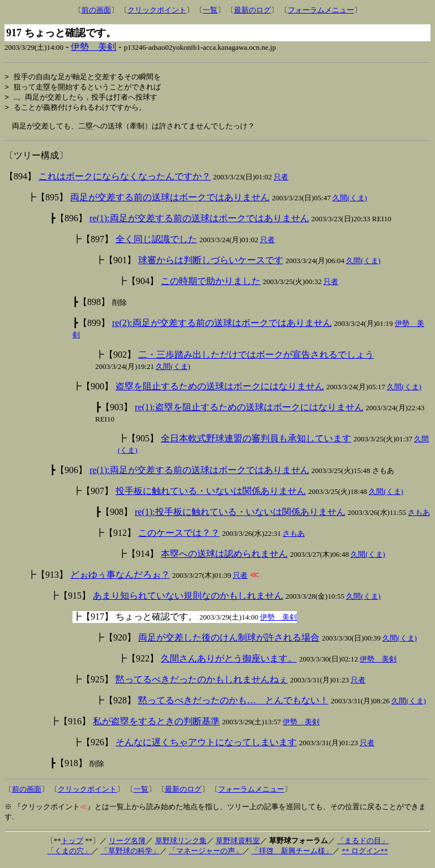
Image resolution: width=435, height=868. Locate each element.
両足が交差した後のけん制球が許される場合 (229, 642)
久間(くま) (350, 202)
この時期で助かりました (211, 285)
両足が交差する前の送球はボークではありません (170, 202)
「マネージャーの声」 (206, 855)
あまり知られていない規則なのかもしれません (188, 600)
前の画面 (96, 10)
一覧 (210, 10)
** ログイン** (364, 855)
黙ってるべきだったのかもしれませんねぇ (202, 684)
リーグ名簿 (127, 845)
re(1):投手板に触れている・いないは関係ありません (240, 516)
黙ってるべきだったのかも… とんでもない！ (233, 705)
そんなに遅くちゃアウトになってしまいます (206, 747)
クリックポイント (157, 10)
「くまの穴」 (69, 855)
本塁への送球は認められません (224, 558)
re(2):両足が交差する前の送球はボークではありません (222, 327)
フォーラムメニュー (321, 10)
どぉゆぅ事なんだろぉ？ (120, 579)
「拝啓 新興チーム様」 (292, 855)
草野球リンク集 (181, 845)
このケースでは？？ (179, 537)
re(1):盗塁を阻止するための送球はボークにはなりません (249, 412)
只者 (281, 181)
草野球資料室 (238, 845)
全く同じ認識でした (156, 244)
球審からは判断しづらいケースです (211, 265)
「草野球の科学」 (130, 855)
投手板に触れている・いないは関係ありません (211, 495)
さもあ (419, 517)
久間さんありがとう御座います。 (229, 663)
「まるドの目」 (363, 845)
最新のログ (252, 10)
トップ (72, 845)
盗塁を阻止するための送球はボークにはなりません (220, 391)
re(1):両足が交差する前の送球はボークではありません (199, 223)
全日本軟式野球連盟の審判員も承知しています (256, 443)
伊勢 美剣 (93, 47)
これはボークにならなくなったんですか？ (125, 181)
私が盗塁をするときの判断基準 (156, 726)
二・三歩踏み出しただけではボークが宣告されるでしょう (256, 359)
